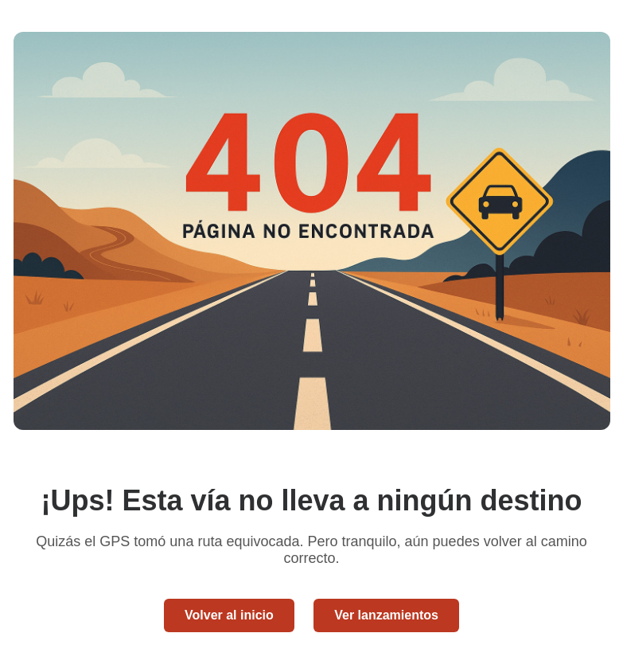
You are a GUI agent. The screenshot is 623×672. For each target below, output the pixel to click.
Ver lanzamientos (386, 615)
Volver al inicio (229, 615)
